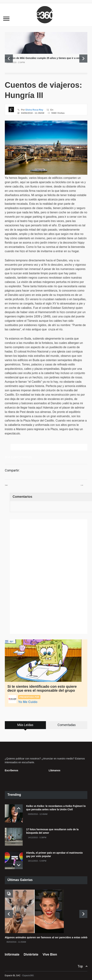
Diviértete (31, 952)
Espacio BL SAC (13, 973)
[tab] (25, 725)
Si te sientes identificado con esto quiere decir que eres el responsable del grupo (42, 688)
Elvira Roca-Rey (34, 110)
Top (80, 964)
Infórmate (12, 952)
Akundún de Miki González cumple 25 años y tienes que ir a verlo (43, 58)
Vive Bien (50, 952)
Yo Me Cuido (28, 702)
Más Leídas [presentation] (25, 725)
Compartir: (12, 470)
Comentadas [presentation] (67, 725)
